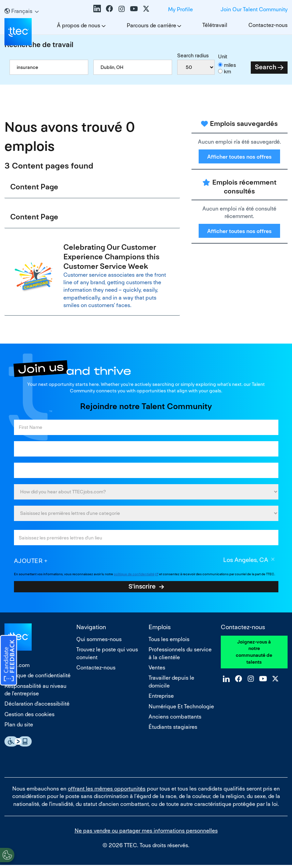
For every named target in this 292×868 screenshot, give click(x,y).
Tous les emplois (169, 642)
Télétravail (215, 25)
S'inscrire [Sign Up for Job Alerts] (142, 589)
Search (266, 67)
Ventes (157, 670)
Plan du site (19, 727)
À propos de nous (79, 25)
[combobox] (133, 67)
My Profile (180, 9)
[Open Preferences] (7, 854)
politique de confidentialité (134, 576)
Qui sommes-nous (99, 642)
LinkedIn (97, 9)
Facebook (109, 9)
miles (230, 65)
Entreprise (161, 699)
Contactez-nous (268, 25)
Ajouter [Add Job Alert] (28, 563)
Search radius (193, 55)
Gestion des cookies (29, 717)
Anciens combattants (175, 719)
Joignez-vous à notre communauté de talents (254, 654)
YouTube (134, 9)
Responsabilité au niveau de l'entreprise (35, 692)
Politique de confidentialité (37, 678)
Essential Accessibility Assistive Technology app (18, 744)
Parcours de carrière (151, 25)
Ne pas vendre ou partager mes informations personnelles (146, 833)
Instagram (122, 9)
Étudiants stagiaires (173, 730)
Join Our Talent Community (254, 9)
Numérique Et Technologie (181, 709)
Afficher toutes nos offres (239, 157)
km (227, 71)
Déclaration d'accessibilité (37, 706)
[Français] (22, 11)
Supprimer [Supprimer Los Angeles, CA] (273, 563)
